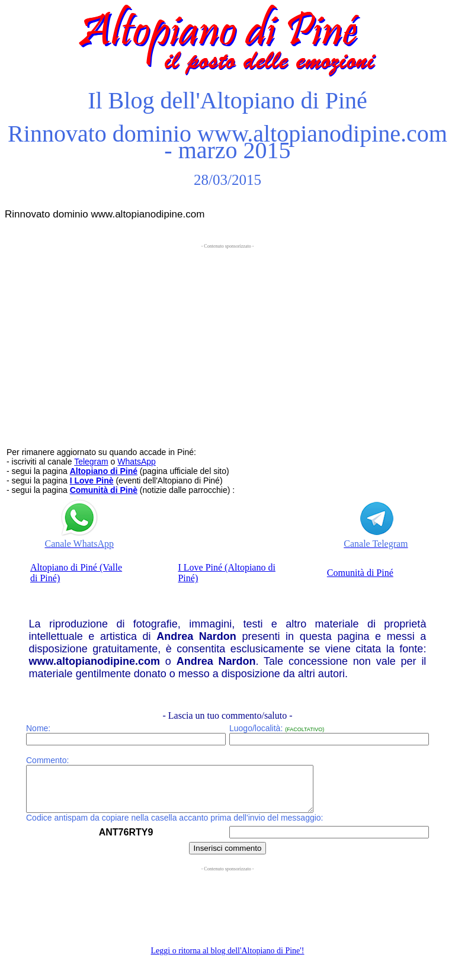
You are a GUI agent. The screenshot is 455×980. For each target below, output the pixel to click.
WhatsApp (137, 462)
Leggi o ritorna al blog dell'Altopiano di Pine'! (228, 960)
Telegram (91, 462)
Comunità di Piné (360, 573)
